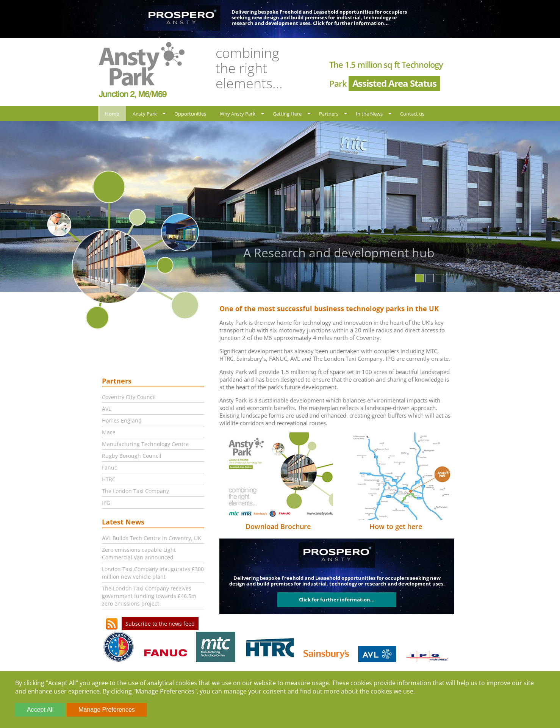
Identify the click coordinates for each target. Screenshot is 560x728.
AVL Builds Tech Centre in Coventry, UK (152, 538)
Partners (329, 114)
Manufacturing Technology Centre (145, 444)
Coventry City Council (129, 397)
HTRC (109, 479)
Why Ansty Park (238, 114)
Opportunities (190, 114)
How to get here (396, 526)
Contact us (412, 114)
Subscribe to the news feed (160, 624)
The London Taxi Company (135, 491)
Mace (109, 432)
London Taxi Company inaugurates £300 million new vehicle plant (153, 573)
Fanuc (109, 467)
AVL (106, 409)
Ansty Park (145, 114)
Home (112, 114)
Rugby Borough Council (132, 456)
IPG (106, 503)
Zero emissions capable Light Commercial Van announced (139, 553)
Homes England (122, 420)
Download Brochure (278, 526)
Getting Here (287, 114)
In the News (369, 114)
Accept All (40, 710)
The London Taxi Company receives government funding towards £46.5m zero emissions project (149, 596)
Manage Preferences (107, 710)
